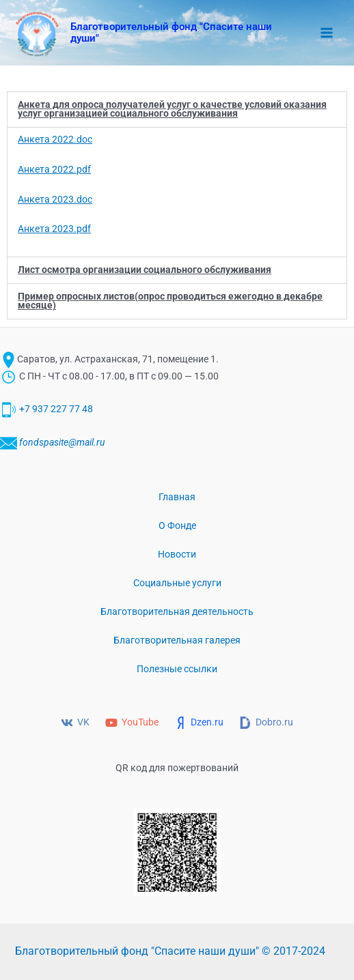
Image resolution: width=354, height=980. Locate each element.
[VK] (76, 723)
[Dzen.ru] (199, 723)
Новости (177, 554)
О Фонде (177, 525)
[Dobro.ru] (266, 723)
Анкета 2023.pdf (54, 229)
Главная (177, 497)
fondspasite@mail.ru (62, 442)
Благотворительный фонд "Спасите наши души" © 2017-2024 (170, 951)
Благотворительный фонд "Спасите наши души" (171, 33)
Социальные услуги (177, 583)
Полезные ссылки (177, 669)
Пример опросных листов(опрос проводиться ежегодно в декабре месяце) (170, 301)
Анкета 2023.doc (55, 199)
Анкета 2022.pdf (54, 169)
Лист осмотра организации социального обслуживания (145, 270)
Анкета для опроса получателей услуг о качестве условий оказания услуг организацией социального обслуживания (172, 109)
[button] (177, 110)
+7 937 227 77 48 (56, 409)
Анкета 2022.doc (55, 139)
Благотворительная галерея (177, 640)
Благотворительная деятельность (177, 611)
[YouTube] (132, 723)
